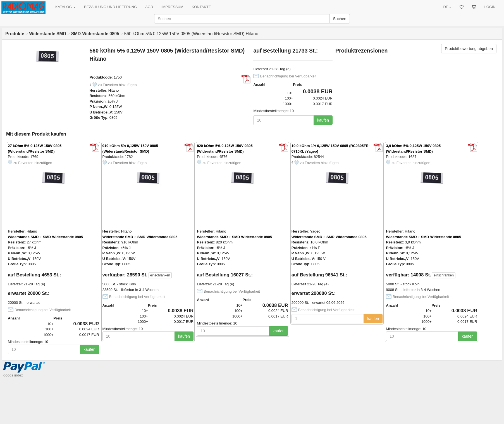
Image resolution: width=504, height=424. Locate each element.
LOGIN (490, 7)
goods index (13, 375)
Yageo (315, 231)
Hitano (114, 90)
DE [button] (447, 7)
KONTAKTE (201, 7)
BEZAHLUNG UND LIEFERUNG (110, 7)
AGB (149, 7)
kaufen (323, 120)
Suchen (340, 19)
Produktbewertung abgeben (469, 49)
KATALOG (65, 7)
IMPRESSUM (172, 7)
